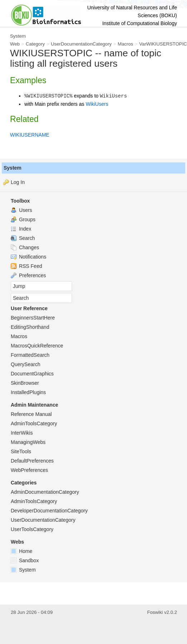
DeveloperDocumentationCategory (49, 511)
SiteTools (21, 451)
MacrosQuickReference (37, 346)
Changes (25, 247)
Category (35, 44)
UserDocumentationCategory (81, 44)
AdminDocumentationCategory (45, 492)
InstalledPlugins (28, 392)
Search (23, 238)
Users (21, 210)
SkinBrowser (25, 383)
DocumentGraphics (32, 374)
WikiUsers (97, 104)
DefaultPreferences (32, 461)
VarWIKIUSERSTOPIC (163, 44)
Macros (126, 44)
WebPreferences (29, 470)
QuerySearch (25, 364)
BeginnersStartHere (33, 318)
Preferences (28, 275)
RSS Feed (26, 266)
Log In (18, 182)
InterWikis (22, 433)
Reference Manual (31, 414)
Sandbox (25, 560)
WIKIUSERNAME (30, 135)
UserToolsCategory (32, 529)
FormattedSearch (30, 355)
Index (21, 229)
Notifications (28, 257)
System (13, 168)
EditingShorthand (30, 327)
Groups (23, 219)
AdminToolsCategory (34, 423)
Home (21, 551)
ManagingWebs (28, 442)
